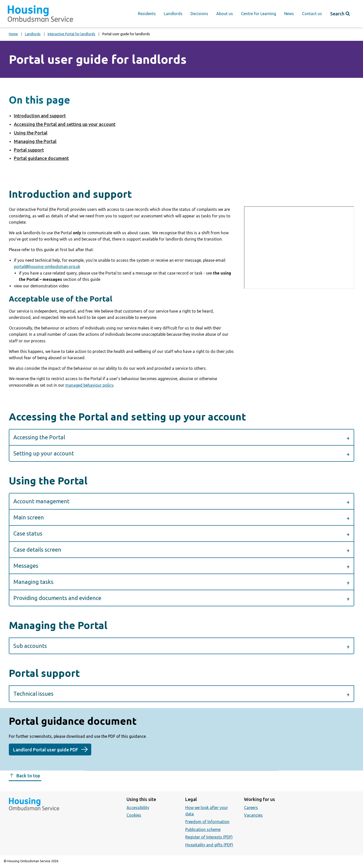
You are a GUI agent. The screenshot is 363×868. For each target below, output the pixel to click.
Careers (251, 808)
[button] (181, 437)
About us (225, 14)
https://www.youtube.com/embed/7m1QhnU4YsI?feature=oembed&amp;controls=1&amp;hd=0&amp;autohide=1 (299, 247)
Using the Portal (31, 133)
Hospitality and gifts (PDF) (209, 845)
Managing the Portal (35, 141)
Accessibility (138, 808)
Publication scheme (203, 829)
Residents (147, 14)
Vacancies (253, 815)
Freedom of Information (207, 822)
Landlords (173, 14)
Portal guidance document (41, 158)
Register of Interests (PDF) (209, 837)
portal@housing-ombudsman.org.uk (47, 266)
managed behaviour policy (89, 385)
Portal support (29, 150)
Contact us (312, 14)
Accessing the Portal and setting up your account (65, 124)
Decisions (199, 14)
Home (13, 34)
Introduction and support (40, 116)
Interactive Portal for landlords (71, 34)
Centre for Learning (259, 14)
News (289, 14)
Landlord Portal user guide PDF (46, 750)
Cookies (134, 815)
